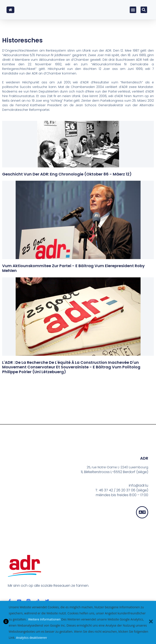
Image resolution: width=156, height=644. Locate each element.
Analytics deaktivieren (32, 638)
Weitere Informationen (44, 619)
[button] (133, 10)
